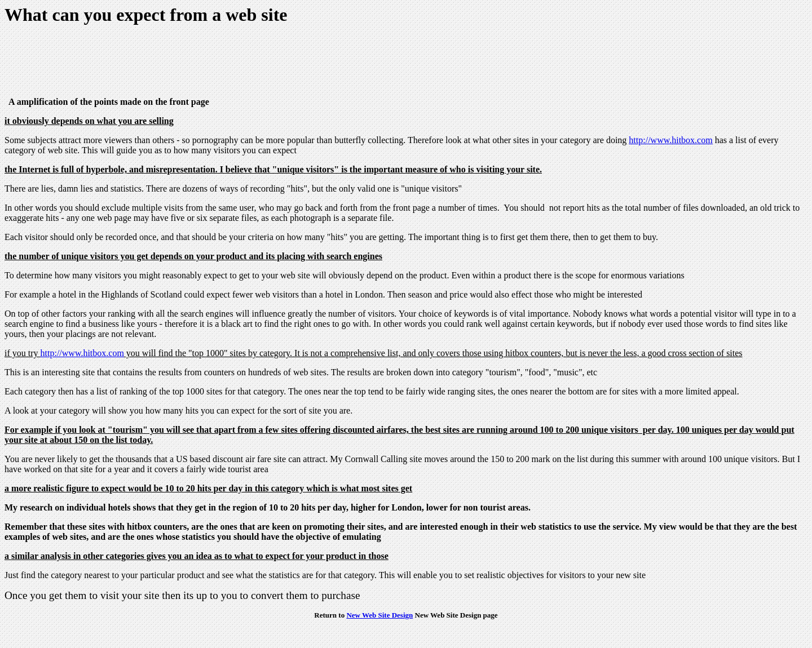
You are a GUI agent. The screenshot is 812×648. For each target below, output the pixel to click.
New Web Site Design (379, 615)
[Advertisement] (210, 63)
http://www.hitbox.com (670, 140)
